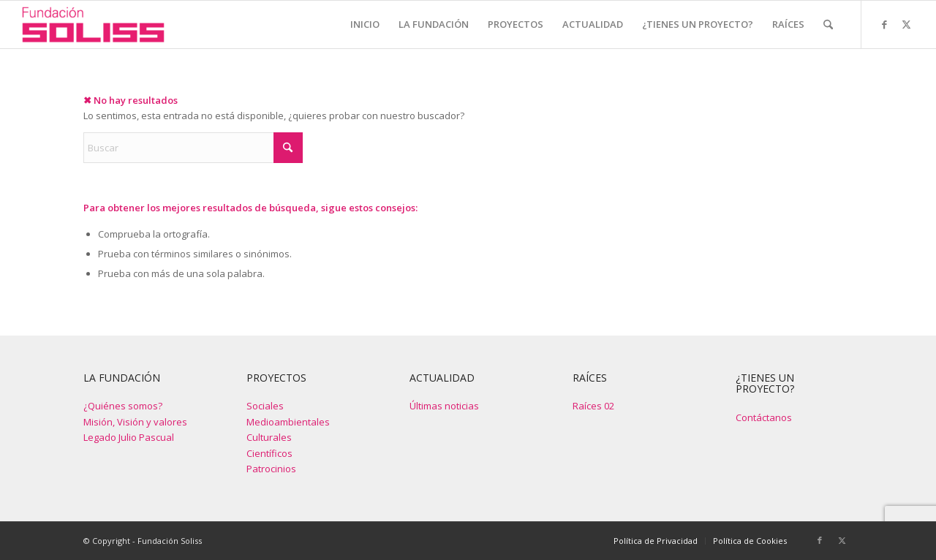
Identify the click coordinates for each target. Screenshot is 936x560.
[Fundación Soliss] (93, 24)
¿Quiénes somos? (123, 406)
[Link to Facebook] (884, 24)
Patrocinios (271, 469)
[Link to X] (906, 24)
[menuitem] (365, 24)
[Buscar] (828, 24)
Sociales (265, 406)
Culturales (269, 437)
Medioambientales (288, 422)
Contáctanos (764, 417)
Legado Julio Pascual (129, 437)
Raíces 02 (593, 406)
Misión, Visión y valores (135, 422)
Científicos (269, 453)
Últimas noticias (444, 406)
